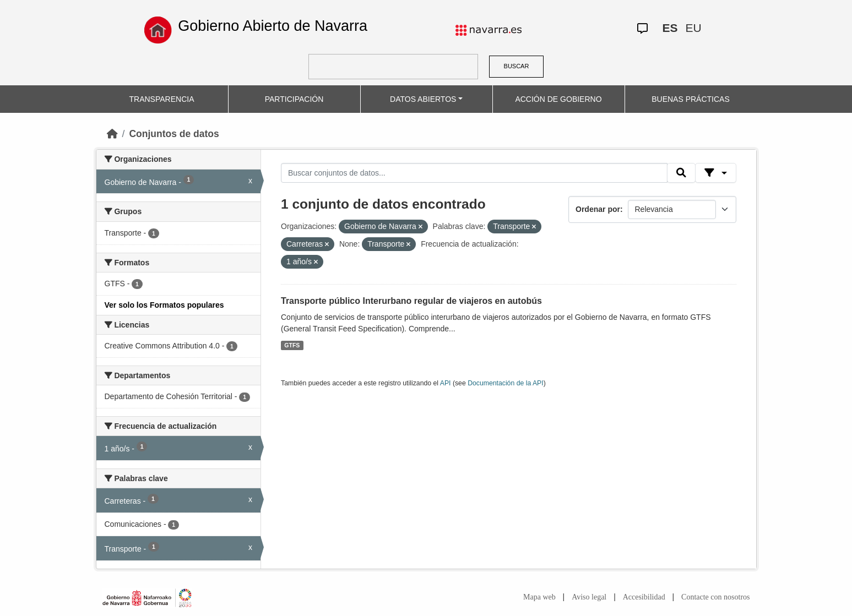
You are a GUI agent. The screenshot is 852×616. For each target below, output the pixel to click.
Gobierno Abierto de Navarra (273, 26)
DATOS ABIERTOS (423, 99)
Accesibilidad (644, 597)
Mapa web (539, 597)
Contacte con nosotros (715, 597)
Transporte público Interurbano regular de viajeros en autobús (411, 301)
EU (693, 28)
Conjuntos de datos (174, 134)
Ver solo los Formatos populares (164, 305)
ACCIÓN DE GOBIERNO (558, 99)
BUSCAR (517, 66)
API (446, 383)
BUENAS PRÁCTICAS (691, 99)
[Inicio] (112, 134)
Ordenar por (598, 209)
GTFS (292, 345)
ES (670, 28)
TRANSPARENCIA (162, 99)
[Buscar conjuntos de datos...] (474, 173)
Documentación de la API (506, 383)
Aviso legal (589, 597)
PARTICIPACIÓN (294, 99)
